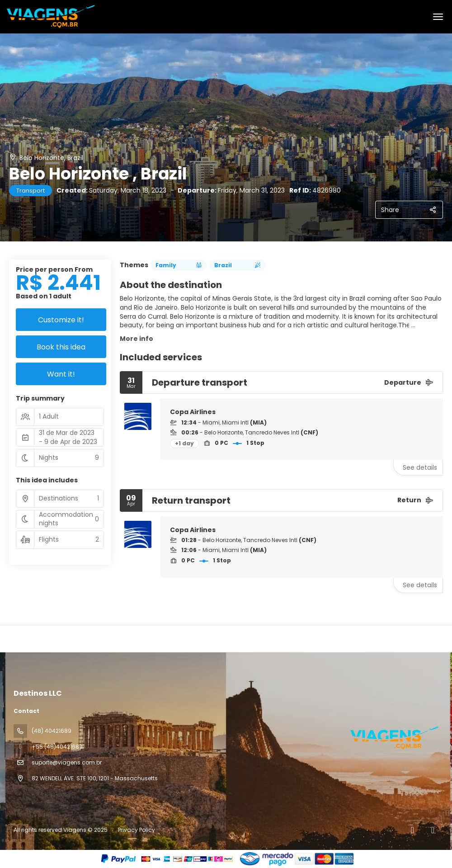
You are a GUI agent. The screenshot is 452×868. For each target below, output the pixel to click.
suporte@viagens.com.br (67, 762)
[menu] (438, 17)
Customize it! (61, 320)
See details (420, 467)
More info (137, 339)
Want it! (61, 374)
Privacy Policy (137, 830)
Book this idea (61, 347)
